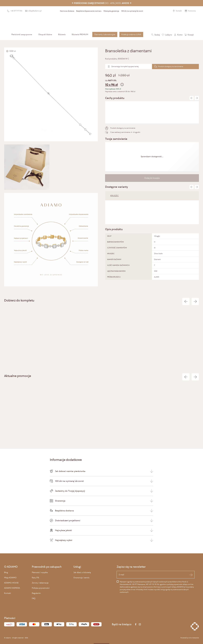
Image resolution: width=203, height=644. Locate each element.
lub (152, 83)
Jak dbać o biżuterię (82, 572)
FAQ (34, 598)
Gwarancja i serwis (81, 578)
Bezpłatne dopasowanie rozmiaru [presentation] (89, 11)
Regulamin (36, 593)
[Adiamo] (102, 22)
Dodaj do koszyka (152, 178)
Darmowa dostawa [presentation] (67, 11)
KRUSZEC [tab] (115, 196)
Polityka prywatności (41, 588)
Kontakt (8, 593)
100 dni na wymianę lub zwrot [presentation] (132, 11)
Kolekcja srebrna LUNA (131, 34)
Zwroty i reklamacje (40, 583)
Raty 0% (35, 578)
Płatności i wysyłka (40, 572)
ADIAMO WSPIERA (12, 588)
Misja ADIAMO (10, 578)
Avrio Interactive (194, 638)
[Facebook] (136, 624)
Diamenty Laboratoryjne (105, 34)
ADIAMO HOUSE (11, 583)
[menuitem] (22, 34)
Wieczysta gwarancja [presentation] (111, 11)
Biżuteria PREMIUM (80, 34)
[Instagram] (140, 624)
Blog (6, 572)
